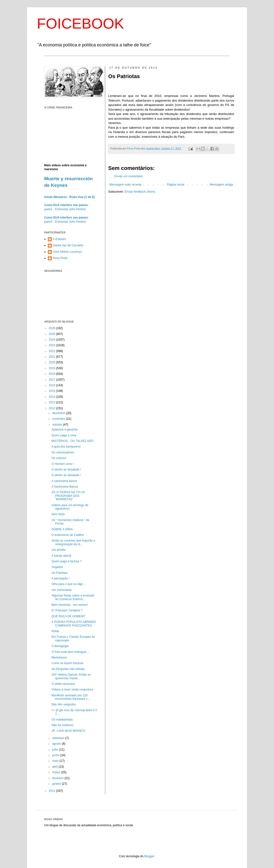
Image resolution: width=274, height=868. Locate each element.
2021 (53, 357)
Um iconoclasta (62, 590)
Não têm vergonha (64, 704)
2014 (53, 397)
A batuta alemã (61, 556)
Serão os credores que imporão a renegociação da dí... (73, 542)
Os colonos (59, 458)
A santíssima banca (64, 481)
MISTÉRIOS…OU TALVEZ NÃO (73, 441)
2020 (53, 362)
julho (56, 750)
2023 (53, 345)
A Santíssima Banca (65, 487)
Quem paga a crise (64, 435)
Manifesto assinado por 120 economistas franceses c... (71, 697)
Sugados (57, 567)
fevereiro (58, 778)
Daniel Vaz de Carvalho (68, 245)
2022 (53, 351)
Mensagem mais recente (125, 185)
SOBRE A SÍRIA (62, 529)
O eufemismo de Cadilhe (68, 535)
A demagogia (60, 646)
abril (55, 767)
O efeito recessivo (63, 684)
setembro (59, 738)
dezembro (59, 413)
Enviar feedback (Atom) (140, 192)
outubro (58, 425)
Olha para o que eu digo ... (69, 584)
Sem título (58, 514)
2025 (53, 334)
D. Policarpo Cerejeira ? (67, 610)
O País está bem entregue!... (70, 652)
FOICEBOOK (80, 24)
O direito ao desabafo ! (66, 470)
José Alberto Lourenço (67, 252)
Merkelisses (59, 658)
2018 (53, 374)
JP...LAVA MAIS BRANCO (68, 731)
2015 (53, 391)
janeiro (57, 784)
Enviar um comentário (129, 176)
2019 (53, 368)
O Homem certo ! (63, 464)
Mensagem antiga (221, 185)
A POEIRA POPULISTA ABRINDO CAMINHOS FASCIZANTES (74, 624)
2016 (53, 385)
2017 (53, 380)
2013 (53, 402)
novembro (59, 419)
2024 (53, 340)
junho (56, 755)
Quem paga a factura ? (67, 561)
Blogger (149, 856)
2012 (53, 408)
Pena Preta (60, 258)
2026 (53, 328)
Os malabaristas (62, 720)
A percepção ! (60, 578)
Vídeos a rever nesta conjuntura (72, 690)
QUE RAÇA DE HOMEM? (68, 616)
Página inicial (176, 185)
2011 (53, 791)
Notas (55, 631)
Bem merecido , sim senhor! (70, 605)
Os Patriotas (60, 573)
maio (56, 761)
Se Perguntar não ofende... (69, 669)
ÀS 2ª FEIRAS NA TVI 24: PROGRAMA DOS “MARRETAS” (68, 496)
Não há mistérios (63, 725)
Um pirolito (58, 550)
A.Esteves (59, 239)
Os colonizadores (63, 452)
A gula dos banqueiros (66, 447)
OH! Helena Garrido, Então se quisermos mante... (71, 676)
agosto (57, 744)
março (57, 772)
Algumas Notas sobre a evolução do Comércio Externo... (73, 597)
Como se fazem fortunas (68, 663)
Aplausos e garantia (64, 429)
